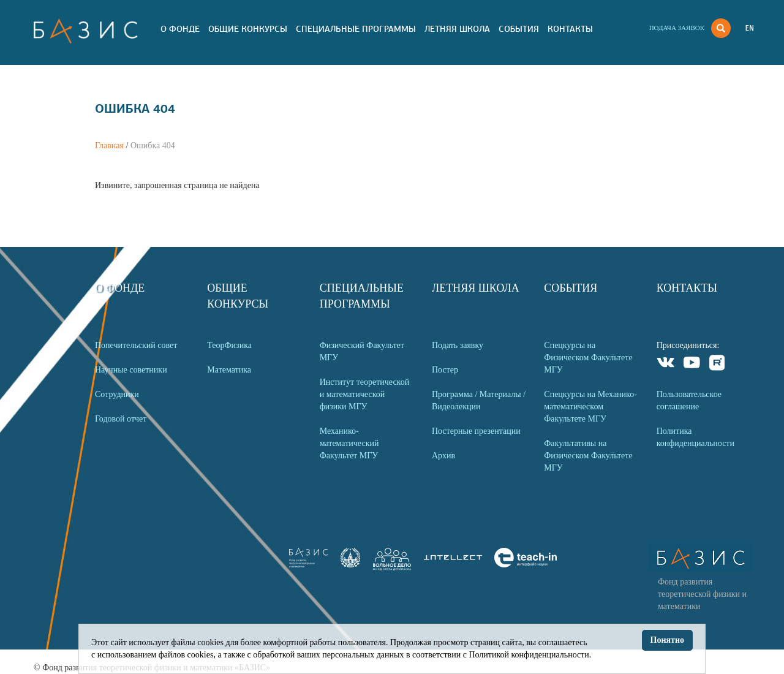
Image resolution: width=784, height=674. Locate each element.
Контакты (570, 29)
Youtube (692, 364)
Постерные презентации (476, 431)
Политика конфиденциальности (695, 437)
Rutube (718, 364)
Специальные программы (356, 29)
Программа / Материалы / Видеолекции (479, 400)
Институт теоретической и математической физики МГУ (365, 394)
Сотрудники (117, 394)
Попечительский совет (136, 345)
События (519, 29)
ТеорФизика (229, 345)
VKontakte (666, 364)
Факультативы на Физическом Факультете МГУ (588, 456)
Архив (443, 456)
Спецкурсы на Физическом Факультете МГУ (588, 358)
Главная (109, 146)
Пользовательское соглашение (689, 400)
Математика (229, 370)
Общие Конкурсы (248, 29)
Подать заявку (458, 345)
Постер (445, 370)
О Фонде (180, 29)
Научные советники (131, 370)
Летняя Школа (457, 29)
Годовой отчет (121, 419)
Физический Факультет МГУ (362, 351)
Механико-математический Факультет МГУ (349, 443)
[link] (350, 565)
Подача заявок (677, 28)
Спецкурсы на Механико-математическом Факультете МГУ (590, 407)
